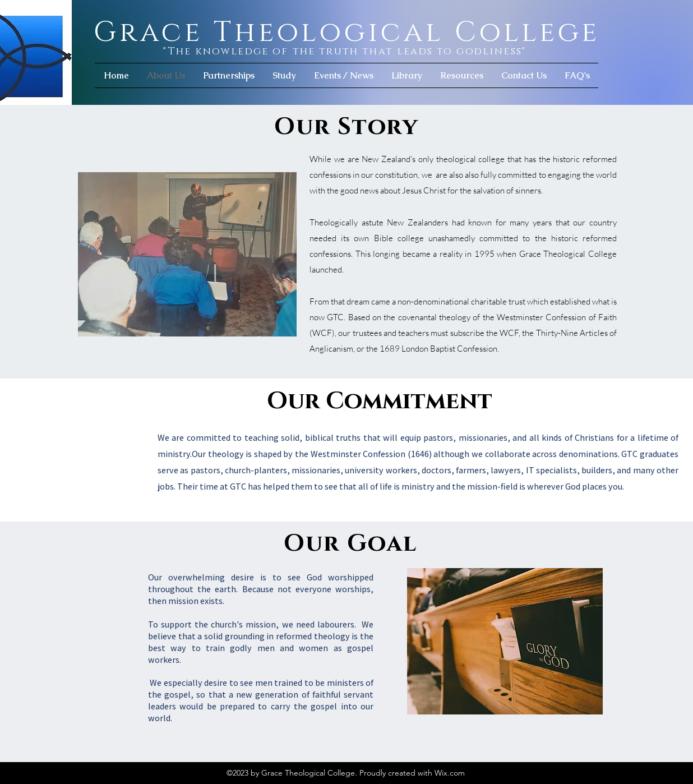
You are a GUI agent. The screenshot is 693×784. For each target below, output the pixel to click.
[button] (284, 75)
